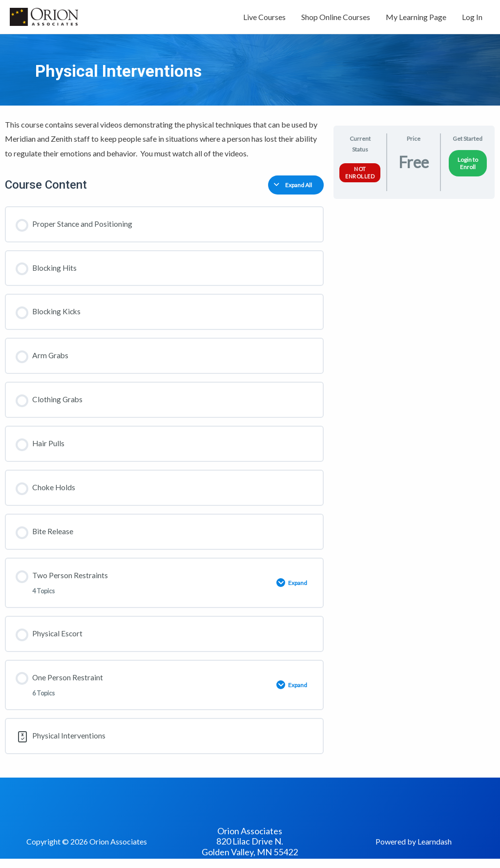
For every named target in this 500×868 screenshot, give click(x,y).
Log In (472, 18)
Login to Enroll (468, 166)
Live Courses (264, 18)
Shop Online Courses (336, 18)
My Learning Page (416, 18)
